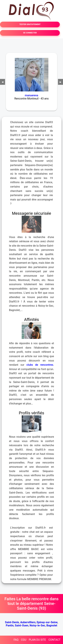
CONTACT (54, 640)
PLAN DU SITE (37, 640)
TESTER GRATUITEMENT (30, 24)
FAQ (16, 640)
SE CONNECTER (30, 33)
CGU (24, 640)
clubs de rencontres (40, 365)
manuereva (32, 95)
